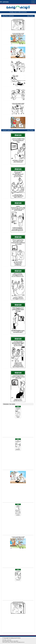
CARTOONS (4, 2)
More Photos (30, 16)
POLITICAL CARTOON (8, 16)
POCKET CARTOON (8, 130)
